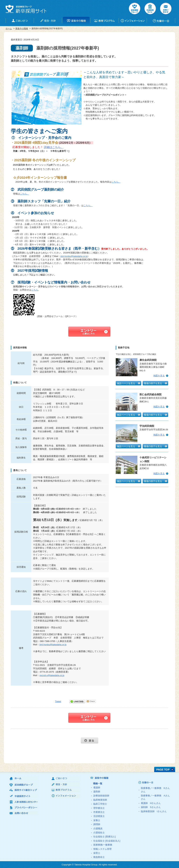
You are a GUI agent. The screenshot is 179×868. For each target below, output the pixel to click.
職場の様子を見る (153, 383)
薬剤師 (97, 792)
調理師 (97, 824)
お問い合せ (166, 8)
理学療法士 (99, 808)
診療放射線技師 (101, 796)
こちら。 (116, 182)
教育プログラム (66, 790)
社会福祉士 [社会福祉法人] (107, 841)
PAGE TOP (165, 769)
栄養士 (97, 820)
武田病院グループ (135, 8)
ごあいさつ (66, 779)
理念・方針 (66, 785)
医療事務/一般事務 (103, 845)
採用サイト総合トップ (24, 790)
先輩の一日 (152, 782)
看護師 (97, 788)
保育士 (97, 853)
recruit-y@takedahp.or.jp (52, 675)
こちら (35, 290)
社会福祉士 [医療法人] (105, 837)
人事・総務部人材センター (24, 802)
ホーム (9, 29)
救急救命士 (99, 857)
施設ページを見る (126, 383)
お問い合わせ (24, 813)
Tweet (58, 701)
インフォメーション (66, 796)
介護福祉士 (99, 833)
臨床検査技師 (100, 800)
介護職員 (98, 829)
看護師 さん (151, 803)
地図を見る (159, 376)
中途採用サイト (150, 8)
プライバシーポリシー (24, 808)
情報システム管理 (102, 849)
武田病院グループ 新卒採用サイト (26, 9)
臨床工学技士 (100, 804)
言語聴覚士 (99, 816)
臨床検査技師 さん (154, 811)
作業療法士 (99, 812)
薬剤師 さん (151, 807)
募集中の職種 (22, 29)
